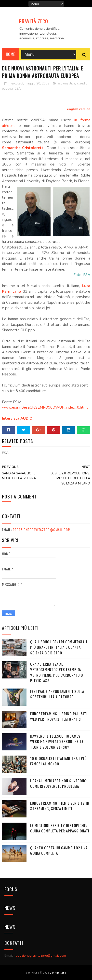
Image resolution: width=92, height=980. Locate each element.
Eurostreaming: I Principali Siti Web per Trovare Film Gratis (59, 716)
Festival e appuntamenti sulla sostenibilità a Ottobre (57, 694)
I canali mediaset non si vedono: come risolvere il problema (59, 783)
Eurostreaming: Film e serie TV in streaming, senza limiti (60, 806)
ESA (18, 89)
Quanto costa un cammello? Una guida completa (59, 850)
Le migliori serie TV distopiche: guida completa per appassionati (60, 828)
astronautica (66, 83)
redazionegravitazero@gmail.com (42, 530)
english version (79, 109)
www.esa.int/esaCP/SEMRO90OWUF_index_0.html (45, 407)
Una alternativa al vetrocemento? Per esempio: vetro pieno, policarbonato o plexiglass (57, 672)
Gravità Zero (33, 21)
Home (10, 54)
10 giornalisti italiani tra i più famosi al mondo (58, 761)
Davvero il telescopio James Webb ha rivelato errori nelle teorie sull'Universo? (57, 741)
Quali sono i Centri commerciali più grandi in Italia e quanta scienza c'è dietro (59, 647)
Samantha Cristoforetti (23, 148)
